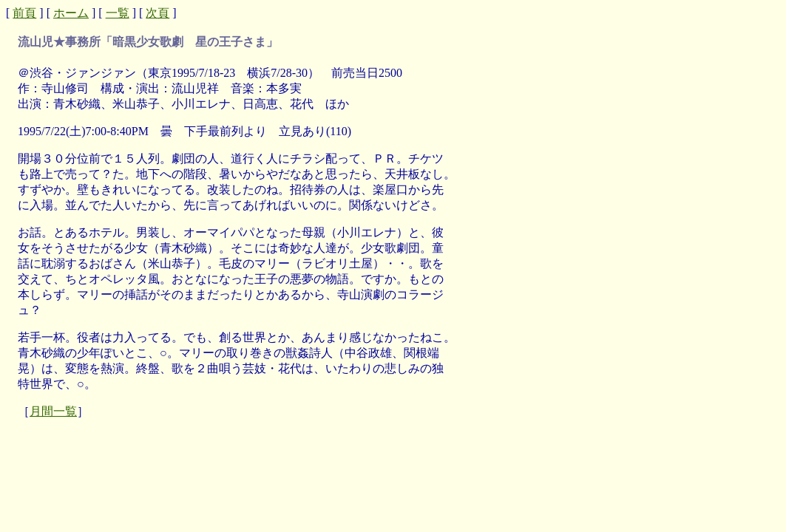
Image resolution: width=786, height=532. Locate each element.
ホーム (71, 13)
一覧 (118, 13)
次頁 (157, 13)
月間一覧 (53, 411)
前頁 (24, 13)
